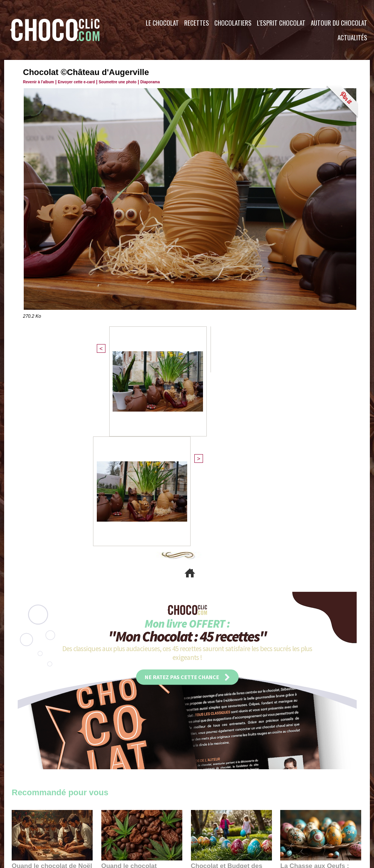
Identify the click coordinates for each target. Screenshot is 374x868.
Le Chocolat (162, 23)
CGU (112, 822)
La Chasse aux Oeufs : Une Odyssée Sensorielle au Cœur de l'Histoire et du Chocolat (318, 699)
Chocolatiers (233, 23)
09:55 (154, 716)
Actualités (352, 38)
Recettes (197, 23)
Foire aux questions (303, 822)
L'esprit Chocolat (281, 23)
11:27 (37, 709)
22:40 (302, 716)
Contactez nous (34, 822)
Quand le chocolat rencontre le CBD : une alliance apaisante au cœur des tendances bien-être (141, 699)
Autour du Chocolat (339, 23)
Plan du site (208, 822)
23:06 (213, 723)
